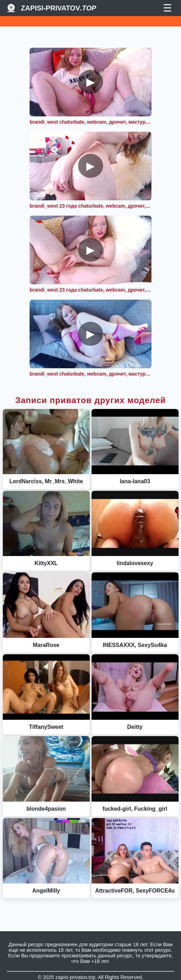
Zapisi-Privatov (58, 8)
